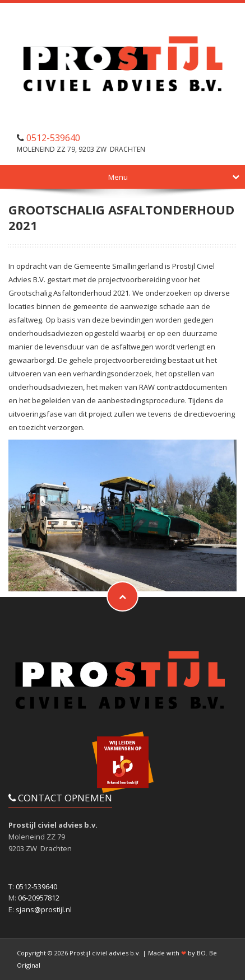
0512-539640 (53, 138)
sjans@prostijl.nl (44, 909)
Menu (174, 177)
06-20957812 (39, 898)
